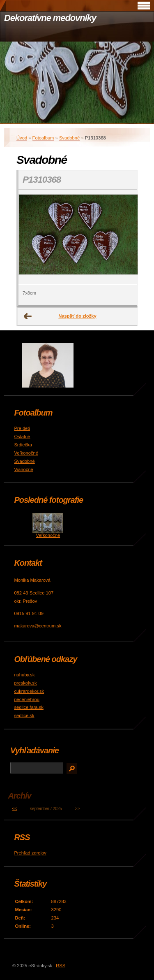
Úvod (22, 138)
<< (15, 809)
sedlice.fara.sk (29, 707)
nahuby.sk (24, 675)
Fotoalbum (43, 138)
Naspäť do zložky (77, 316)
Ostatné (22, 437)
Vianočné (23, 469)
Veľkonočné (26, 453)
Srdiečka (23, 445)
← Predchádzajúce (28, 316)
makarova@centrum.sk (38, 626)
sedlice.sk (24, 715)
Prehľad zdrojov (30, 853)
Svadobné (69, 138)
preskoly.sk (25, 683)
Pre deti (22, 428)
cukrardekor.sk (29, 691)
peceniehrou (27, 699)
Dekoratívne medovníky (50, 18)
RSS (61, 966)
